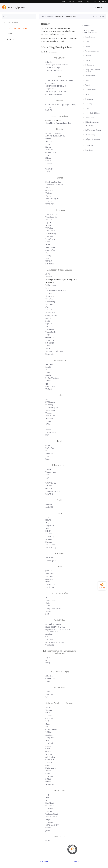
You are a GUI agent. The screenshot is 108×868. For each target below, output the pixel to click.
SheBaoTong (50, 302)
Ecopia (48, 335)
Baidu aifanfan (51, 285)
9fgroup (48, 147)
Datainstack (50, 785)
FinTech (88, 56)
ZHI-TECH (50, 264)
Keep (47, 795)
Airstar (48, 172)
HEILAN (49, 220)
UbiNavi (49, 389)
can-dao (48, 751)
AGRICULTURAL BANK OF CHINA (59, 81)
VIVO (48, 663)
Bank (87, 42)
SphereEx (49, 62)
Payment (88, 46)
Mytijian (49, 811)
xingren (48, 820)
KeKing (48, 421)
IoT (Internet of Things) (93, 130)
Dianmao (49, 542)
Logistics (88, 80)
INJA (47, 435)
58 (46, 597)
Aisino (48, 346)
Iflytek (48, 657)
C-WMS (49, 424)
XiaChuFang (50, 587)
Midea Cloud (50, 313)
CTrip (48, 445)
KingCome (49, 735)
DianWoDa (49, 419)
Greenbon (49, 828)
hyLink (48, 782)
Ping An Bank (51, 89)
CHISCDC (49, 637)
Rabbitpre (49, 732)
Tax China (49, 639)
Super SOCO (50, 386)
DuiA (47, 528)
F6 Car (48, 378)
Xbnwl (48, 427)
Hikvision (49, 676)
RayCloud (49, 743)
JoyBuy (48, 196)
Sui (47, 727)
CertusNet (49, 718)
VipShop (49, 193)
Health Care (89, 145)
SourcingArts (50, 250)
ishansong (49, 405)
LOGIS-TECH (51, 432)
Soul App (49, 504)
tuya (47, 288)
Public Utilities (90, 118)
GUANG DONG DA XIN (55, 642)
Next (77, 861)
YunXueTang (50, 545)
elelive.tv (49, 489)
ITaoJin (48, 771)
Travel (88, 85)
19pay (48, 724)
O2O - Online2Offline (93, 113)
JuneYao (49, 381)
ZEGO (48, 321)
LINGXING (50, 343)
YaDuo (48, 456)
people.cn (49, 571)
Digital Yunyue (51, 768)
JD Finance (50, 133)
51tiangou (49, 236)
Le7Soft (48, 779)
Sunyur (48, 765)
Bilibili (48, 475)
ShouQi (48, 367)
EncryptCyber (51, 561)
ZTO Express (50, 402)
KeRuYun (49, 716)
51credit (48, 161)
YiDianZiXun (50, 585)
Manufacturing (90, 135)
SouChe (48, 375)
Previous (44, 861)
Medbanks (49, 822)
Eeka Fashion (50, 231)
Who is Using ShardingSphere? (91, 31)
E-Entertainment (91, 90)
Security (9, 40)
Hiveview (49, 710)
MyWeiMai (50, 803)
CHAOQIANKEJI (52, 825)
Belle (47, 258)
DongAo (49, 523)
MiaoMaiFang (51, 233)
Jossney (48, 256)
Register (87, 25)
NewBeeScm (50, 416)
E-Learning (89, 99)
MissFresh (49, 201)
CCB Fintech (50, 83)
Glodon (48, 318)
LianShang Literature (53, 491)
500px (48, 582)
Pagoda (48, 222)
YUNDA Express (52, 407)
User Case (64, 65)
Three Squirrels (51, 217)
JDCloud (49, 277)
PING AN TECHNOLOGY (55, 136)
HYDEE (49, 707)
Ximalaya (49, 469)
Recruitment (89, 150)
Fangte (48, 459)
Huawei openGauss (52, 65)
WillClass (49, 534)
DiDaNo (49, 531)
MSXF (48, 144)
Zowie (48, 242)
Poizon (48, 187)
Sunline (48, 139)
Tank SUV (49, 694)
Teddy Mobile (51, 332)
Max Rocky (50, 329)
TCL (47, 666)
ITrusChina (50, 558)
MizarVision (50, 354)
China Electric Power (53, 624)
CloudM (48, 749)
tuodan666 (49, 507)
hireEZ (48, 841)
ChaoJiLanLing (51, 729)
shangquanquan (51, 315)
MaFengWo (50, 448)
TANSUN (49, 169)
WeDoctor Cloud (52, 814)
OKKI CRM (50, 337)
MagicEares (50, 526)
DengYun (49, 754)
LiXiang (49, 692)
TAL (47, 517)
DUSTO (48, 245)
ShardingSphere (47, 16)
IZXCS (48, 740)
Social (87, 94)
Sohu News (50, 573)
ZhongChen (50, 738)
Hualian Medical (52, 817)
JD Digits (49, 274)
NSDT (48, 349)
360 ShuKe (50, 141)
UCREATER (50, 204)
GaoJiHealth (50, 806)
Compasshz (50, 296)
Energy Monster (51, 600)
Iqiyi (47, 478)
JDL (47, 399)
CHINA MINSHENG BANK (56, 86)
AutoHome (49, 576)
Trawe (48, 372)
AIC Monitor (50, 757)
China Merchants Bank (54, 94)
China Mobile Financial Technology (59, 123)
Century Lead (50, 679)
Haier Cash (50, 150)
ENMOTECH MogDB (54, 68)
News (87, 108)
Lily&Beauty (50, 239)
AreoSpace (49, 634)
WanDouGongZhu (52, 198)
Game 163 (49, 190)
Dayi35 (48, 225)
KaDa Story (50, 536)
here (54, 38)
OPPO (48, 660)
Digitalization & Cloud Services (93, 70)
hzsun (48, 773)
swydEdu (49, 539)
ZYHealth (49, 808)
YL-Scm (49, 413)
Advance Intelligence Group (56, 291)
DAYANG (49, 494)
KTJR (48, 166)
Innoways (49, 746)
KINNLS (49, 261)
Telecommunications (92, 51)
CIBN (48, 713)
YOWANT (49, 776)
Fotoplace (49, 454)
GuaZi (48, 603)
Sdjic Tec (49, 324)
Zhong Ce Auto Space (53, 608)
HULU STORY (51, 627)
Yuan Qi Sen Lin (52, 214)
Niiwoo (48, 158)
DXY (47, 797)
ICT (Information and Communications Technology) (92, 124)
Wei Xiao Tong (51, 548)
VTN (47, 253)
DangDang (49, 182)
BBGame (49, 486)
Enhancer (49, 762)
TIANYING (50, 645)
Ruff (47, 721)
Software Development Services (93, 140)
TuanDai (49, 163)
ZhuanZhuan (50, 185)
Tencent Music (51, 472)
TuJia (47, 451)
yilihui (48, 831)
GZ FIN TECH (51, 152)
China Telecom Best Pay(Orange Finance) (61, 105)
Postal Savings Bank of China (56, 92)
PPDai (48, 155)
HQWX (48, 520)
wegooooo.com (51, 340)
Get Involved (11, 23)
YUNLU (49, 293)
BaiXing (49, 611)
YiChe (48, 606)
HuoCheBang (50, 410)
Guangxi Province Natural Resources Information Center (59, 630)
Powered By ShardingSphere (16, 29)
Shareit (48, 307)
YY (47, 480)
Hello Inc (49, 370)
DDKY (48, 800)
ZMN (47, 614)
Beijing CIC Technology (54, 351)
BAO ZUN (49, 326)
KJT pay (49, 107)
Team (8, 34)
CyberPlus (49, 299)
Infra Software (90, 37)
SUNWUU (49, 681)
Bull (47, 697)
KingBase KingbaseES (54, 70)
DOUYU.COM (51, 483)
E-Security (89, 104)
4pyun (48, 384)
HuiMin (48, 430)
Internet (88, 60)
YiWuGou (49, 228)
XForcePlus (50, 310)
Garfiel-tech (50, 760)
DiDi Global (50, 364)
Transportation (90, 76)
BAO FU (49, 110)
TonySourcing (51, 247)
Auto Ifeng (49, 579)
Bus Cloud (49, 304)
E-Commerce (90, 65)
